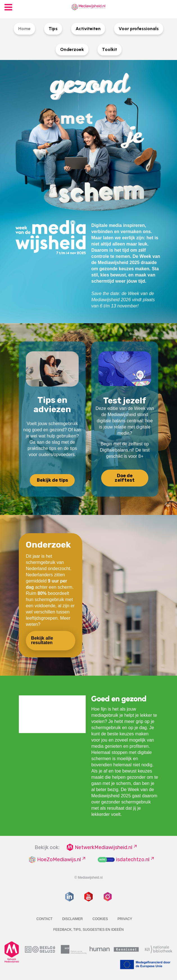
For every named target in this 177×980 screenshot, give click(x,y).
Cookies (100, 919)
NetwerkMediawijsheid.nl (104, 847)
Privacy (125, 919)
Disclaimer (72, 919)
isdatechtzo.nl (133, 860)
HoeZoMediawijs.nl (59, 860)
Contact (45, 919)
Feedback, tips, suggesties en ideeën (89, 930)
